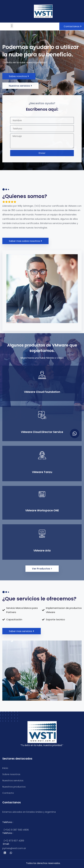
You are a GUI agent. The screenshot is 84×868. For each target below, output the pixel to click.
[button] (12, 26)
